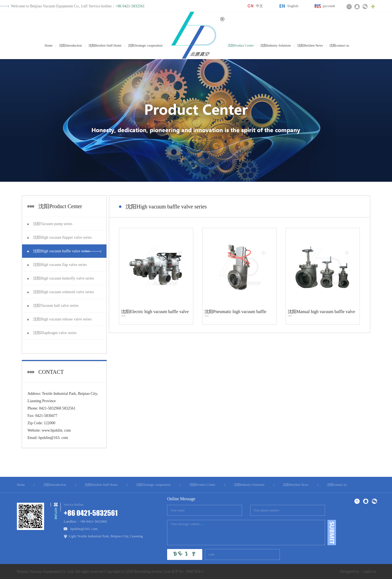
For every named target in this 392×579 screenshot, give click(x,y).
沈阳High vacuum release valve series (62, 319)
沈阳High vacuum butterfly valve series (64, 278)
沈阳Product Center (241, 46)
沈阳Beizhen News (310, 46)
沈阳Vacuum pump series (53, 224)
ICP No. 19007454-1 (188, 572)
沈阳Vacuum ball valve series (56, 306)
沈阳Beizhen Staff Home (105, 46)
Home (49, 46)
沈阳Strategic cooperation (145, 46)
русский (329, 6)
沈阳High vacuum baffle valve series (61, 251)
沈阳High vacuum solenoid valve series (63, 292)
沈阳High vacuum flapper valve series (62, 237)
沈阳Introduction (70, 46)
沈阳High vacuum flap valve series (60, 265)
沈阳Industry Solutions (275, 46)
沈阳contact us (339, 46)
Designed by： (352, 572)
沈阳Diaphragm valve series (55, 333)
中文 (259, 6)
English (293, 6)
